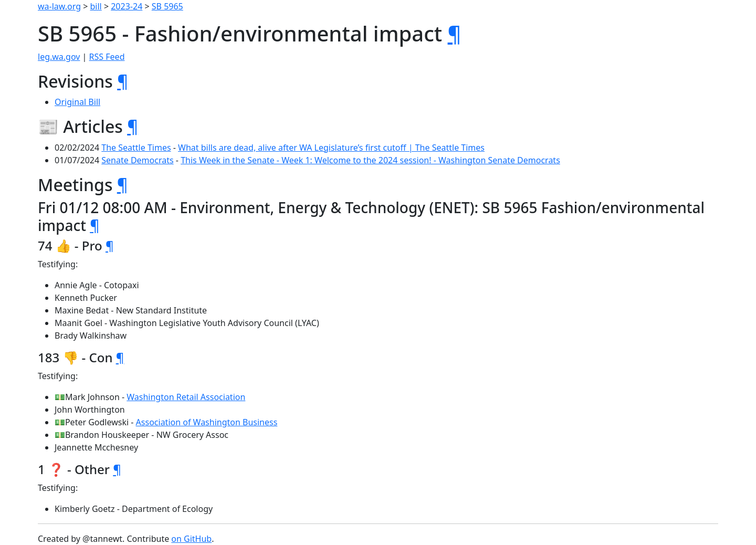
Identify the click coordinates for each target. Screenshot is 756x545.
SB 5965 (167, 6)
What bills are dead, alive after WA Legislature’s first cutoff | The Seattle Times (331, 148)
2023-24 (127, 6)
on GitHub (191, 539)
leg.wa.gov (59, 57)
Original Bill (77, 102)
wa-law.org (59, 6)
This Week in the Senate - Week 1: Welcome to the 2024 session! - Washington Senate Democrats (370, 160)
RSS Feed (107, 57)
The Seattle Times (136, 148)
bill (96, 6)
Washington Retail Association (186, 397)
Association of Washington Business (207, 422)
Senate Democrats (137, 160)
